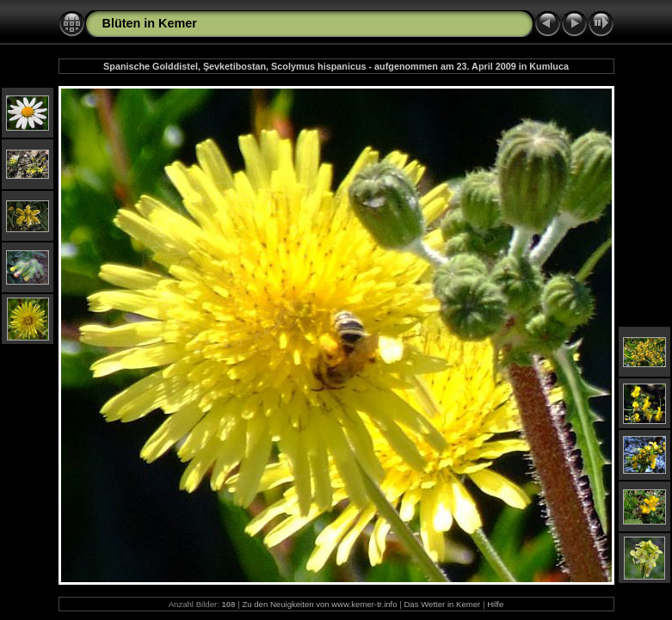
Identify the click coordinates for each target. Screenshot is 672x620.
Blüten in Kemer (150, 23)
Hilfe (495, 604)
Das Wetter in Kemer (442, 604)
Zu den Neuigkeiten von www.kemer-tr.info (319, 604)
